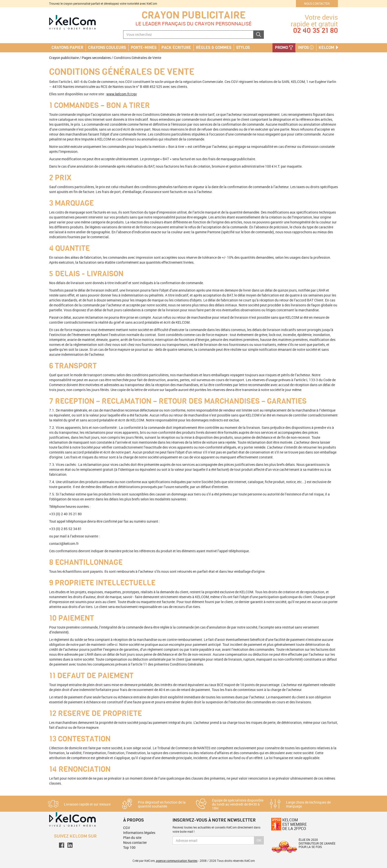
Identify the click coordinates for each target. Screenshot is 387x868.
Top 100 (129, 847)
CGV (127, 828)
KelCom (329, 48)
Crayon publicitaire (194, 15)
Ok (259, 840)
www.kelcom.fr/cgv (122, 94)
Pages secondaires (96, 58)
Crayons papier (67, 48)
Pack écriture (176, 48)
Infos (306, 48)
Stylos (243, 48)
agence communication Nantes (177, 861)
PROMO (284, 48)
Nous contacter (317, 3)
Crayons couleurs (107, 48)
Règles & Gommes (214, 48)
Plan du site (132, 838)
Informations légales (139, 833)
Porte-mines (144, 48)
